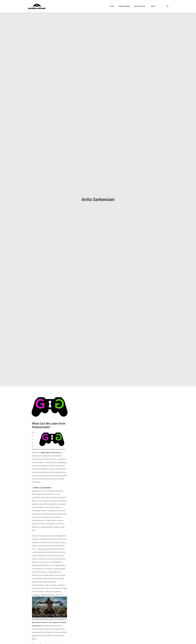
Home (112, 6)
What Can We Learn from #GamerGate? (49, 416)
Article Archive (140, 6)
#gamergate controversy (50, 444)
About (154, 6)
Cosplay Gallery (124, 6)
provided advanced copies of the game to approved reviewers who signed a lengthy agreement (49, 613)
